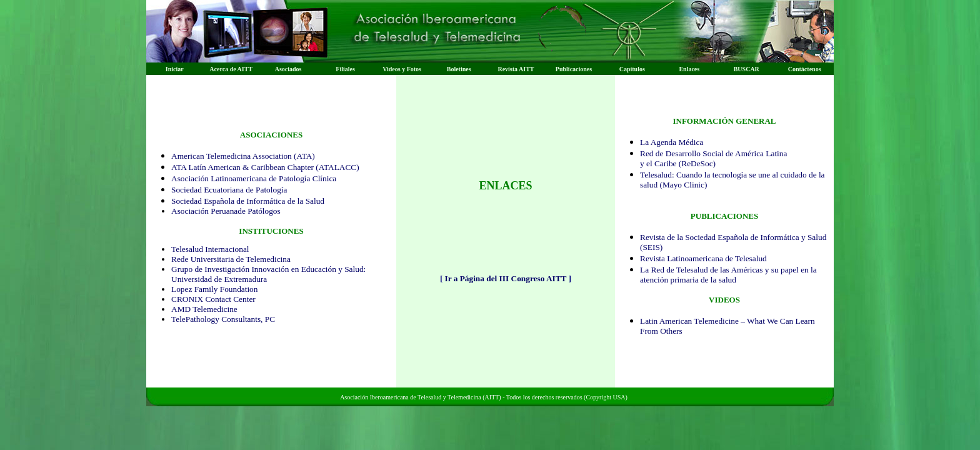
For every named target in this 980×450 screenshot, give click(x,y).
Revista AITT (516, 69)
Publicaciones (574, 69)
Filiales (345, 69)
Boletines (459, 69)
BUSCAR (747, 69)
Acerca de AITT (231, 69)
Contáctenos (805, 69)
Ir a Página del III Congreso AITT (505, 278)
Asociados (288, 69)
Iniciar (175, 69)
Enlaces (689, 69)
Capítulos (632, 69)
